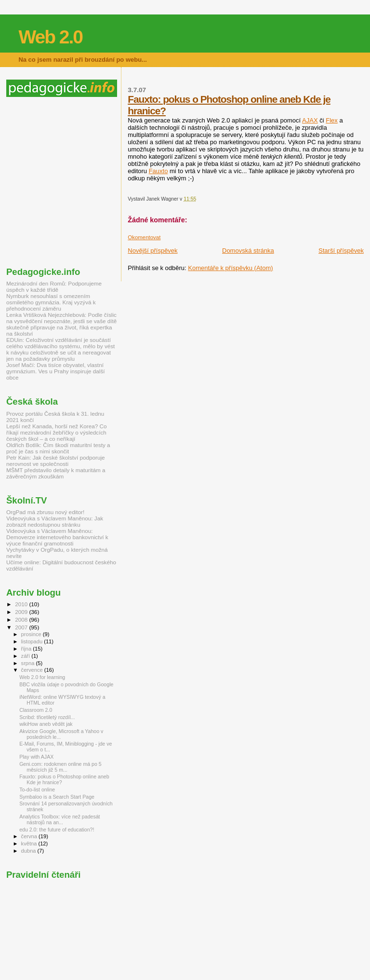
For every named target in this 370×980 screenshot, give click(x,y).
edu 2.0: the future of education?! (57, 830)
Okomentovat (144, 237)
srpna (29, 663)
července (33, 670)
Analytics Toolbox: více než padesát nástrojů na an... (59, 819)
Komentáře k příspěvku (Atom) (230, 268)
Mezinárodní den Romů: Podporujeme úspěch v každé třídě (54, 286)
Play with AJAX (36, 757)
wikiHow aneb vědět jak (46, 724)
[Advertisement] (87, 182)
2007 (22, 627)
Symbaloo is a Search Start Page (57, 797)
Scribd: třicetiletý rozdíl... (47, 717)
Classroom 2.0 (36, 710)
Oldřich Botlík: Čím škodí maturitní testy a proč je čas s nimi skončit (58, 448)
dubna (29, 851)
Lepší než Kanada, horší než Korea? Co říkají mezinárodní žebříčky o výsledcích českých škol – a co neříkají (56, 432)
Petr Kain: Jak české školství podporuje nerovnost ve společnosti (56, 461)
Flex (332, 120)
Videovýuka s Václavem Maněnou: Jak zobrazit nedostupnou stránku (55, 521)
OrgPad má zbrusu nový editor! (45, 512)
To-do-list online (37, 789)
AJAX (310, 120)
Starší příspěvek (341, 251)
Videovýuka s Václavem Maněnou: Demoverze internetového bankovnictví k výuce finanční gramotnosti (57, 537)
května (30, 844)
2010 (22, 604)
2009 (22, 612)
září (26, 656)
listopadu (33, 641)
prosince (32, 634)
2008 (22, 619)
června (30, 836)
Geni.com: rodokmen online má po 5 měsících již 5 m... (60, 767)
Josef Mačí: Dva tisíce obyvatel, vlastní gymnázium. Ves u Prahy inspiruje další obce (56, 371)
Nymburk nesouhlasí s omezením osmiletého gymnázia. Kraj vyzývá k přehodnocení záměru (51, 302)
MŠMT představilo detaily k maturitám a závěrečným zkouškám (56, 473)
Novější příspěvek (152, 251)
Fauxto (159, 171)
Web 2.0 (50, 37)
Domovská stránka (248, 251)
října (27, 649)
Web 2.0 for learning (42, 677)
